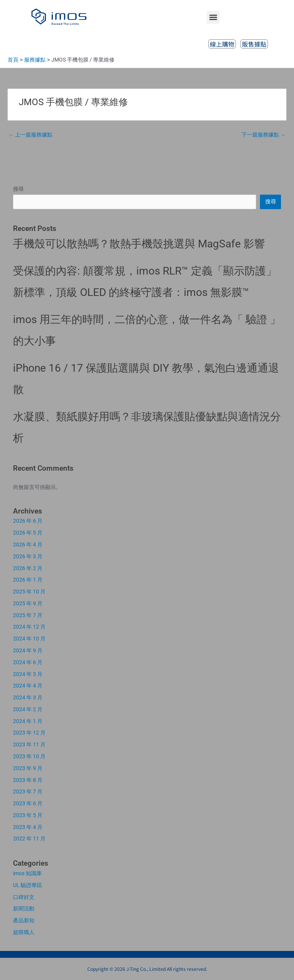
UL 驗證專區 (28, 885)
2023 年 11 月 (29, 744)
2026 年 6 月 (28, 521)
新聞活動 (24, 908)
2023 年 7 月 (28, 791)
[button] (213, 17)
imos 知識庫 (27, 873)
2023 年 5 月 (28, 815)
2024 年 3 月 (28, 697)
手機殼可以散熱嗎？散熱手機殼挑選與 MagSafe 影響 (139, 244)
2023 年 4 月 (28, 827)
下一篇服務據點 (264, 135)
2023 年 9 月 (28, 768)
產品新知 (24, 920)
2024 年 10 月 (29, 639)
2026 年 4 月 (28, 544)
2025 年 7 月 (28, 615)
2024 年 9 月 (28, 650)
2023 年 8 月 (28, 780)
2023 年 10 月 (29, 756)
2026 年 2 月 (28, 568)
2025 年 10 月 (29, 592)
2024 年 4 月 (28, 686)
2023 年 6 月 (28, 803)
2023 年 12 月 (29, 733)
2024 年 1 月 (28, 721)
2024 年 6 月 (28, 662)
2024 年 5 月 (28, 674)
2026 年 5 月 (28, 533)
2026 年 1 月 (28, 580)
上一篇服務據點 (30, 135)
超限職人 (24, 932)
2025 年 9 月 (28, 603)
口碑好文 (24, 897)
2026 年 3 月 (28, 556)
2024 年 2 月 (28, 709)
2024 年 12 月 (29, 627)
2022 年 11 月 (29, 839)
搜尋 (18, 189)
